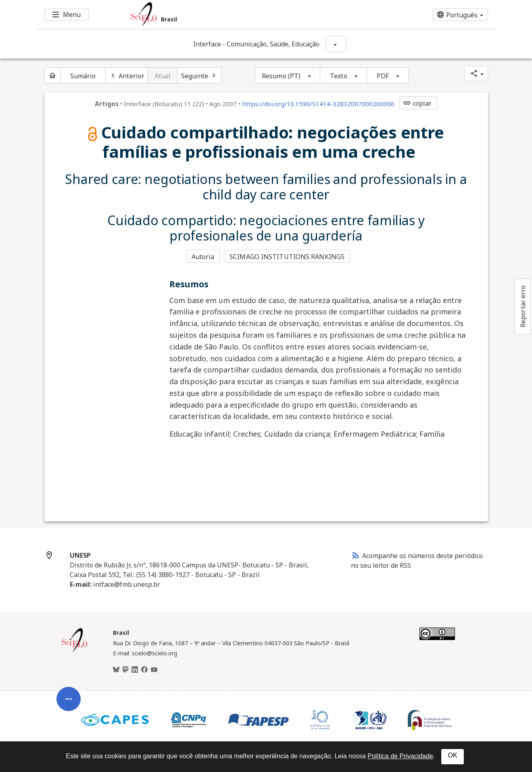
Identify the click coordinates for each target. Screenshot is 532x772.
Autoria (203, 257)
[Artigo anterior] (127, 75)
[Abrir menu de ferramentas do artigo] (69, 705)
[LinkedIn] (135, 670)
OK (452, 755)
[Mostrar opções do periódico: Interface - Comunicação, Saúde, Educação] (336, 44)
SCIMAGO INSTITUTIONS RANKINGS (287, 257)
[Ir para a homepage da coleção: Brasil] (228, 15)
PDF (383, 76)
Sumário (83, 76)
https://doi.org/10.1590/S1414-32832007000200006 (318, 104)
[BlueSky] (116, 670)
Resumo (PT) (281, 76)
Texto (339, 76)
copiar (417, 103)
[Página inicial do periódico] (52, 75)
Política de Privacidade (400, 756)
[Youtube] (154, 670)
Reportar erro (523, 306)
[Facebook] (144, 670)
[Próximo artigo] (200, 75)
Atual (163, 76)
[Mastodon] (125, 670)
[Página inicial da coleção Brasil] (75, 651)
